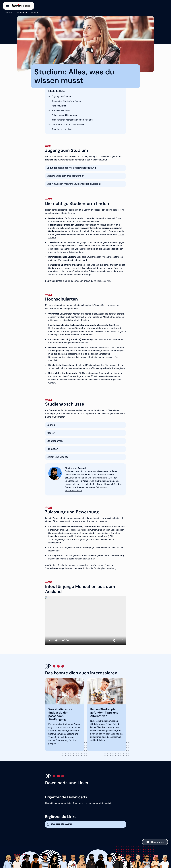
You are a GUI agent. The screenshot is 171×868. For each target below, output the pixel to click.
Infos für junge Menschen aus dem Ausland (72, 120)
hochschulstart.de (79, 530)
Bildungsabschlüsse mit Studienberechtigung (71, 168)
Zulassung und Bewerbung (64, 115)
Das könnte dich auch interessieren (68, 124)
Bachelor (52, 425)
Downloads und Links (62, 129)
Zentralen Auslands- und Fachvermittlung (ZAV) (91, 478)
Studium (35, 12)
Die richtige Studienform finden (66, 101)
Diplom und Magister (58, 457)
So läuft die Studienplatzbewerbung (99, 568)
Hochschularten (59, 106)
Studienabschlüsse (61, 110)
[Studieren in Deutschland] (85, 621)
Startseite (8, 12)
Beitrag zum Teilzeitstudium (70, 252)
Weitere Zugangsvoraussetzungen (65, 176)
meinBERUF (22, 12)
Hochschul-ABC (104, 281)
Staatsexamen (55, 441)
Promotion (52, 449)
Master (51, 433)
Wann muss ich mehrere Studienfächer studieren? (74, 184)
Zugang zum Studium (62, 96)
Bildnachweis (157, 842)
